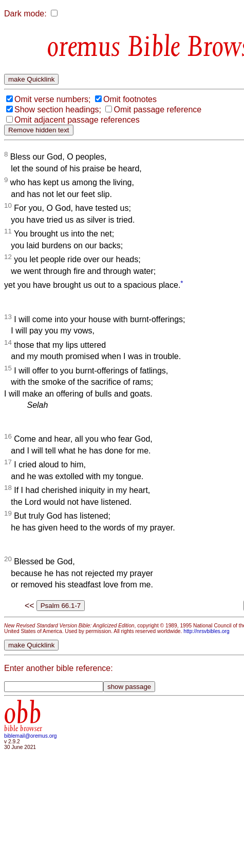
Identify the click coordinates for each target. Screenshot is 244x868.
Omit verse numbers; (52, 99)
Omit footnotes (130, 99)
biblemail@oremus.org (31, 736)
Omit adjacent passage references (77, 120)
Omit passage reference (157, 110)
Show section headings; (58, 110)
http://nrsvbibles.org (206, 631)
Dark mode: (25, 14)
